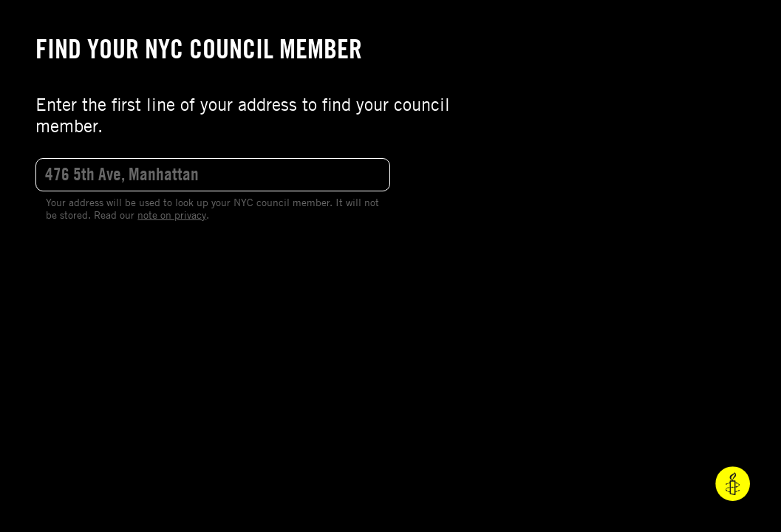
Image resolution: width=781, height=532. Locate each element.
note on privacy (172, 215)
